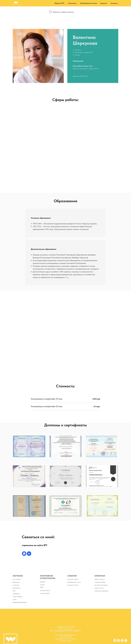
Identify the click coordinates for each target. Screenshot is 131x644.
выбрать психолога (100, 579)
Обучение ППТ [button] (59, 3)
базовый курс (16, 582)
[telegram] (118, 641)
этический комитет (45, 590)
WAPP (42, 587)
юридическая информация (20, 602)
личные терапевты (18, 597)
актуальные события (73, 579)
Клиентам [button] (103, 3)
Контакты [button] (114, 3)
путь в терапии (17, 579)
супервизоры (16, 594)
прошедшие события (73, 585)
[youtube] (115, 641)
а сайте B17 (41, 545)
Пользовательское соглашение (65, 639)
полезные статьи (99, 588)
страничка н (28, 545)
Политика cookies (65, 641)
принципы (43, 582)
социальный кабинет (100, 582)
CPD (14, 591)
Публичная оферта (65, 637)
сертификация (16, 588)
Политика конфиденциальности (65, 635)
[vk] (29, 554)
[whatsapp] (24, 554)
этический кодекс (45, 593)
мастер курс (16, 585)
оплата (15, 599)
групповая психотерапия (101, 585)
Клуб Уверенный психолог (89, 3)
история (42, 585)
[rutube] (126, 641)
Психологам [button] (72, 3)
